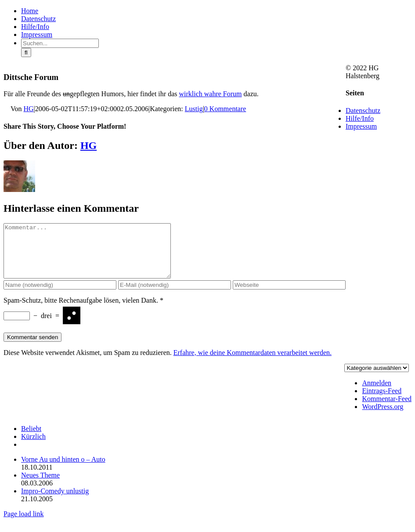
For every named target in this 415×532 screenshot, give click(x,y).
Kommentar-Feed (387, 409)
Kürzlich (33, 447)
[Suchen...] (60, 43)
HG (29, 109)
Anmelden (377, 393)
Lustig (194, 109)
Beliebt (31, 439)
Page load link (24, 524)
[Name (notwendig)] (60, 295)
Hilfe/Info (360, 118)
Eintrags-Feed (382, 401)
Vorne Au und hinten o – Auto (63, 470)
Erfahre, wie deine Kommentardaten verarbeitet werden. (253, 363)
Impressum (361, 126)
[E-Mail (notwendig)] (175, 295)
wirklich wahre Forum (210, 94)
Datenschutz (363, 110)
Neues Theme (40, 486)
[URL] (289, 295)
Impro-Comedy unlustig (55, 501)
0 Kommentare (225, 109)
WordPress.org (383, 417)
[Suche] (26, 52)
